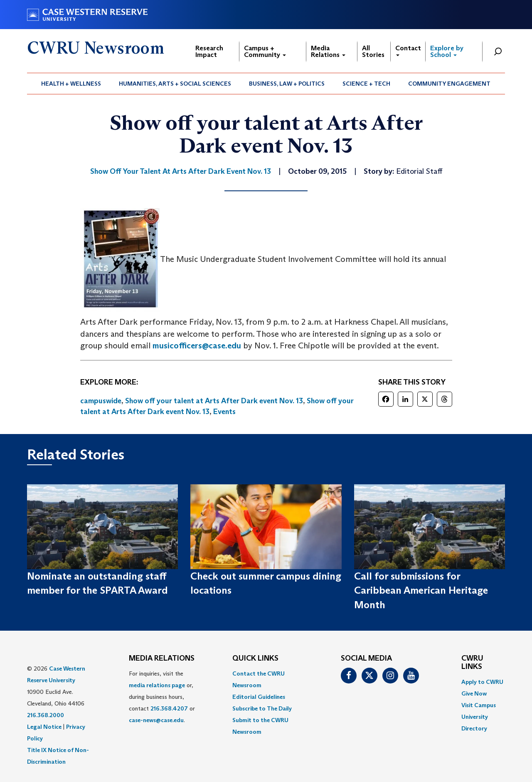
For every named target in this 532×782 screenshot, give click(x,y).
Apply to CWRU (482, 682)
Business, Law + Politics (287, 84)
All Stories (373, 51)
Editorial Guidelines (259, 697)
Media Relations (328, 51)
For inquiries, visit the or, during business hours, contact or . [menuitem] (162, 697)
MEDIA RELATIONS (162, 659)
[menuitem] (71, 84)
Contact (408, 50)
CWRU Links (472, 663)
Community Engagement (449, 84)
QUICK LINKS (255, 659)
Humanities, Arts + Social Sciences (175, 84)
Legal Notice (44, 727)
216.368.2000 (46, 715)
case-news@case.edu (156, 720)
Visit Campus (479, 705)
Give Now (474, 693)
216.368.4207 (169, 708)
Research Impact (209, 51)
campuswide (101, 401)
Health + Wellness (71, 84)
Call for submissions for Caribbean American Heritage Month (421, 590)
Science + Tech (366, 84)
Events (224, 412)
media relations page (157, 685)
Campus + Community (265, 51)
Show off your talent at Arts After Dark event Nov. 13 (214, 401)
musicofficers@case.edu (197, 345)
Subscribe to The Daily (262, 708)
